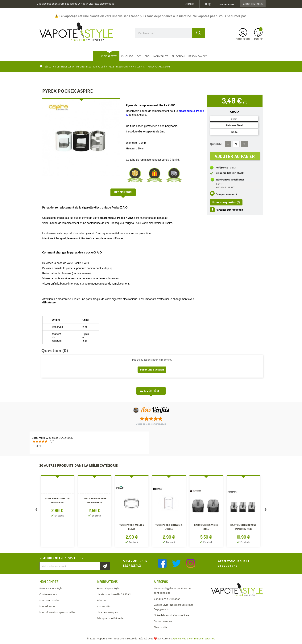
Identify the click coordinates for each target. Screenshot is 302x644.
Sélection (102, 600)
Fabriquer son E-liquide (110, 618)
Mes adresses (47, 606)
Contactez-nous (253, 4)
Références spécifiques (230, 182)
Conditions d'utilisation (167, 599)
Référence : (223, 170)
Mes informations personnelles (57, 612)
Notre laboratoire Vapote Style (171, 615)
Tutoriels (189, 4)
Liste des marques (107, 612)
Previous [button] (37, 510)
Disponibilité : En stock (230, 175)
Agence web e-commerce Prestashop (194, 638)
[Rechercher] (170, 33)
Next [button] (266, 510)
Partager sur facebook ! (230, 212)
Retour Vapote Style (51, 588)
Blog (208, 4)
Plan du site (160, 627)
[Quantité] (236, 144)
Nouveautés (103, 606)
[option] (58, 512)
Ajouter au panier (235, 157)
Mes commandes (49, 600)
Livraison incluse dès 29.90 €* (114, 594)
